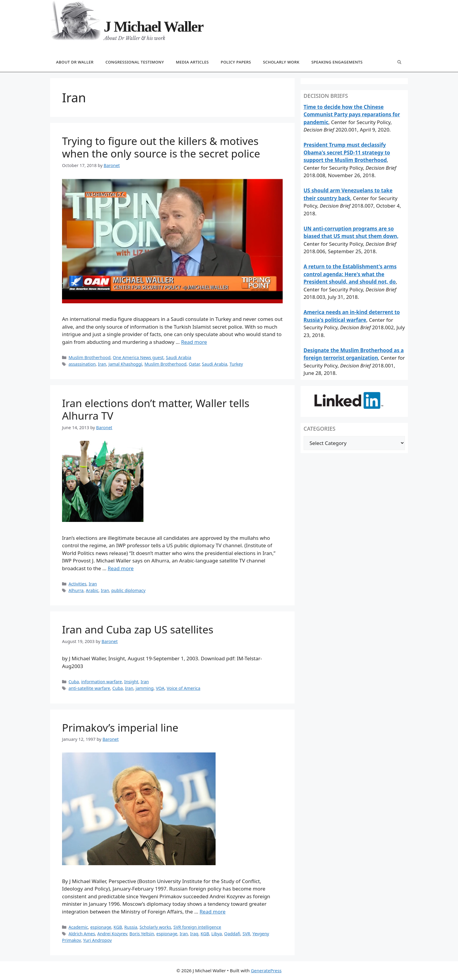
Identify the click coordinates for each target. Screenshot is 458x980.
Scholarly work (281, 62)
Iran (102, 364)
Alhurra (76, 590)
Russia (131, 927)
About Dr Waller (75, 62)
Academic (78, 927)
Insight (131, 682)
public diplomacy (128, 590)
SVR (246, 934)
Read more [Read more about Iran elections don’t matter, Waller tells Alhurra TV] (121, 568)
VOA (160, 688)
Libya (217, 934)
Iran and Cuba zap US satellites (138, 629)
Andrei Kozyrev (112, 934)
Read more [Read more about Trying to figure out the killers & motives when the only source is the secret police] (194, 342)
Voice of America (184, 688)
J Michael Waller (154, 27)
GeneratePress (266, 970)
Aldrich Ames (82, 934)
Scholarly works (155, 927)
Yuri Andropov (98, 940)
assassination (82, 364)
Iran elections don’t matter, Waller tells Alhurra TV (156, 409)
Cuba (74, 682)
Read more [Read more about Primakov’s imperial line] (212, 912)
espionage (101, 927)
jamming (145, 688)
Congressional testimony (135, 62)
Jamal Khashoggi (125, 364)
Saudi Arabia (178, 357)
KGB (118, 927)
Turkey (236, 364)
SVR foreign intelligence (197, 927)
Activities (78, 584)
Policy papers (236, 62)
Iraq (194, 934)
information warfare (102, 682)
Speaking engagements (337, 62)
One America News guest (138, 357)
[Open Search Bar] (399, 62)
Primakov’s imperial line (120, 728)
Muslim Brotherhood (90, 357)
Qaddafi (232, 934)
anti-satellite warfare (89, 688)
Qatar (194, 364)
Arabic (92, 590)
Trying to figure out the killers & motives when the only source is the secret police (161, 147)
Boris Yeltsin (142, 934)
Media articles (192, 62)
